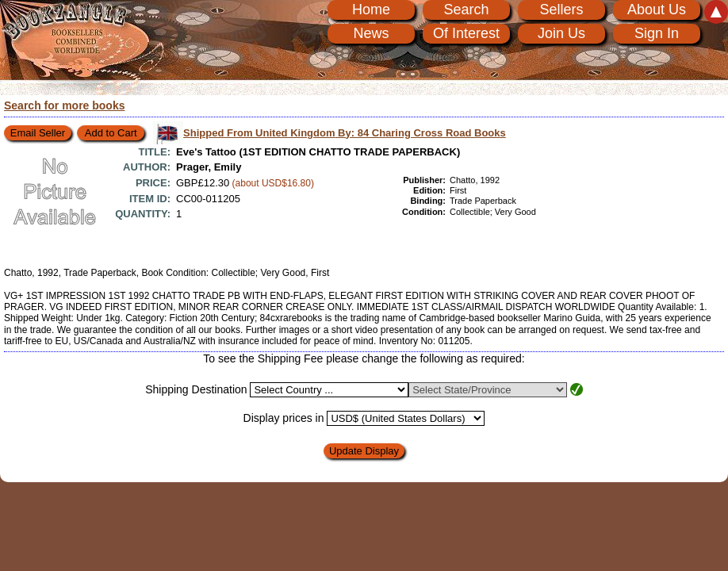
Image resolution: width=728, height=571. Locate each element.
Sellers (561, 10)
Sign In (657, 33)
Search (466, 10)
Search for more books (65, 105)
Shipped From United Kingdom (345, 133)
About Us (657, 10)
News (371, 33)
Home (371, 10)
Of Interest (466, 33)
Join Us (561, 33)
